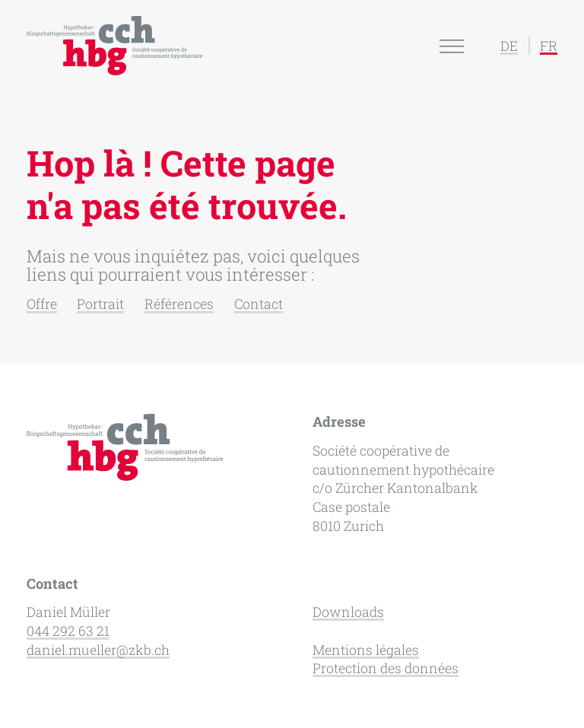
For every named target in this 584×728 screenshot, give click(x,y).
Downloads (348, 612)
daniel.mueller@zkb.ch (98, 650)
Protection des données (386, 668)
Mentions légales (366, 650)
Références (179, 304)
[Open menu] (452, 46)
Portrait (100, 304)
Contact (259, 304)
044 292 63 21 (68, 631)
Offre (42, 304)
